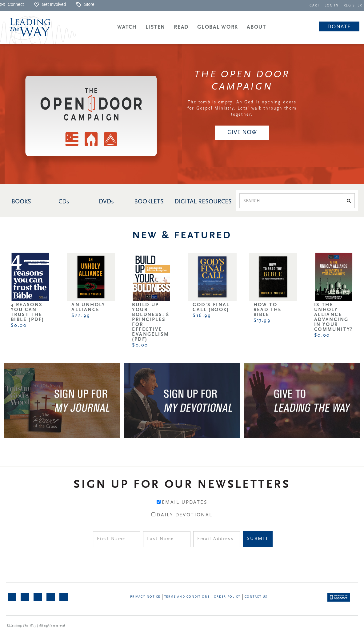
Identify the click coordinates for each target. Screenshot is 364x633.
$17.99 (262, 321)
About (256, 27)
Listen (155, 27)
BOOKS (21, 202)
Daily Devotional (184, 515)
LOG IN (332, 6)
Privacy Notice (145, 597)
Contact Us (256, 597)
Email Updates (185, 503)
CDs (64, 202)
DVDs (106, 202)
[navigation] (315, 5)
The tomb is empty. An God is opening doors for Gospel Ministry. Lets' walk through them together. (242, 108)
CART (315, 6)
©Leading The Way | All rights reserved (36, 626)
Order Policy (227, 597)
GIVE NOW (242, 133)
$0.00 (19, 326)
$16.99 (202, 316)
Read (181, 27)
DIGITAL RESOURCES (203, 202)
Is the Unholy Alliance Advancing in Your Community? (334, 317)
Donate (339, 27)
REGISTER (353, 6)
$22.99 (81, 316)
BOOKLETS (149, 202)
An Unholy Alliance (88, 307)
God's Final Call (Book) (211, 307)
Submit (258, 539)
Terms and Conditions (187, 597)
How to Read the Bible (268, 310)
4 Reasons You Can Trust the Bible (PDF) (27, 312)
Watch (127, 27)
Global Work (218, 27)
